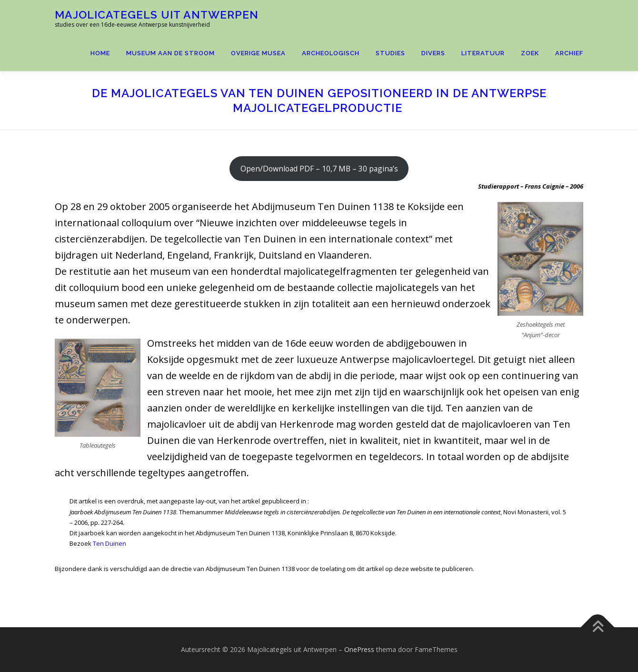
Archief (569, 53)
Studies (390, 53)
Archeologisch (331, 53)
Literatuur (483, 53)
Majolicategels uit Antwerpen (157, 15)
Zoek (530, 53)
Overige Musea (258, 53)
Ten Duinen (110, 543)
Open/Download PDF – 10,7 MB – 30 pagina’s (319, 169)
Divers (433, 53)
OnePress (359, 649)
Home (100, 53)
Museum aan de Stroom (170, 53)
